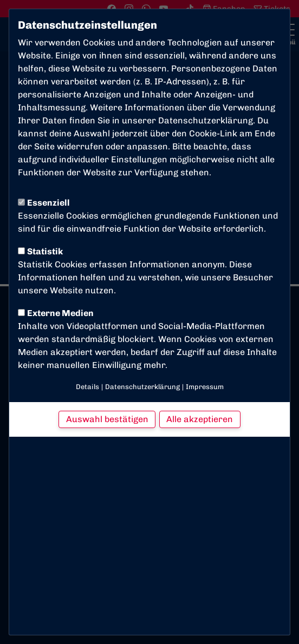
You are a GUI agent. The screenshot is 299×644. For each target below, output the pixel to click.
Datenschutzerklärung (206, 120)
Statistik (40, 251)
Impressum (205, 387)
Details (87, 387)
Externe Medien (56, 313)
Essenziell (44, 203)
